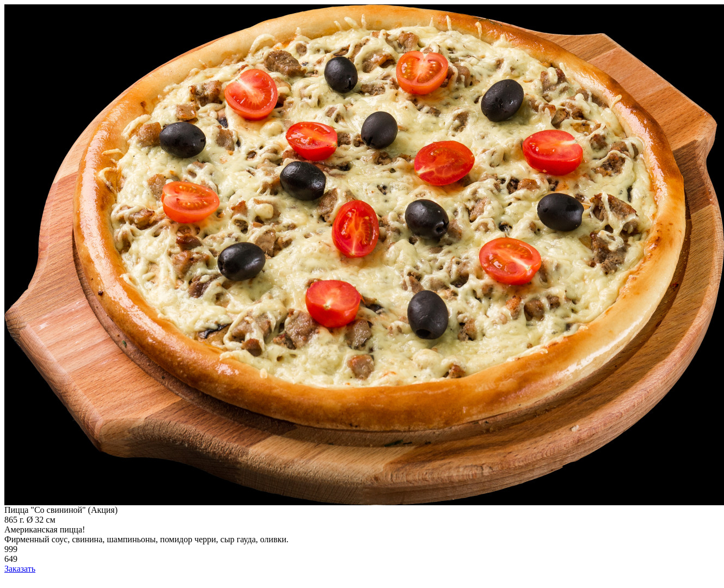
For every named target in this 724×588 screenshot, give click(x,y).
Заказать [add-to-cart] (20, 569)
